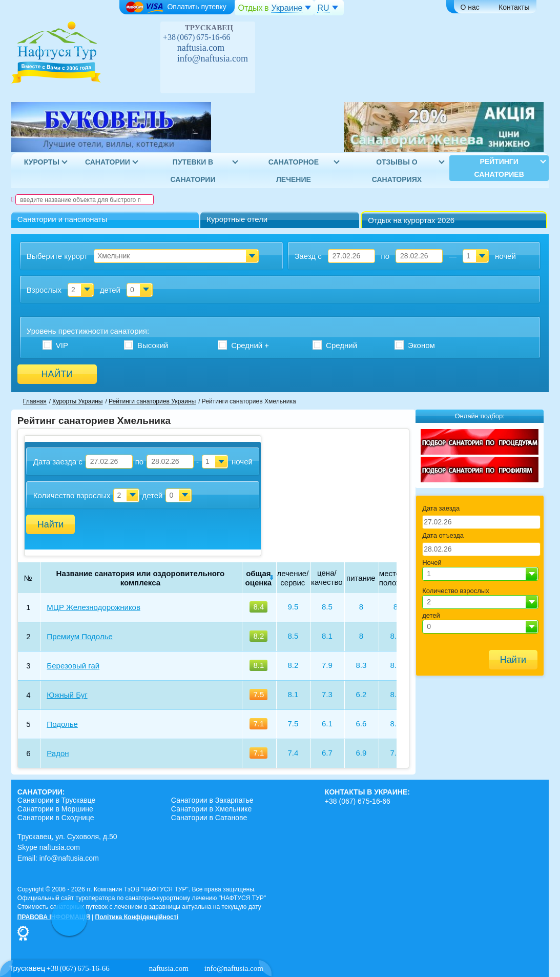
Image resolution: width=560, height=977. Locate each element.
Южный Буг (67, 695)
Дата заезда (441, 508)
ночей (505, 256)
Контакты (514, 7)
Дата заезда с (58, 462)
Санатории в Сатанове (209, 818)
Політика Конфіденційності (137, 917)
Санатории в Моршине (55, 809)
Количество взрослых (72, 495)
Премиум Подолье (79, 636)
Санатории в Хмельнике (211, 809)
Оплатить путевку (176, 7)
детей (110, 290)
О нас (470, 7)
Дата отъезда (443, 535)
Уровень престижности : (88, 331)
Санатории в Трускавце (57, 800)
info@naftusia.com (213, 58)
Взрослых (44, 290)
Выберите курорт (57, 256)
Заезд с (308, 256)
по (385, 256)
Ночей (432, 563)
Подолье (62, 724)
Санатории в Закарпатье (212, 800)
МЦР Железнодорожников (94, 607)
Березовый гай (73, 666)
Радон (58, 753)
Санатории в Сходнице (56, 818)
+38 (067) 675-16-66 (197, 37)
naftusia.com (201, 48)
